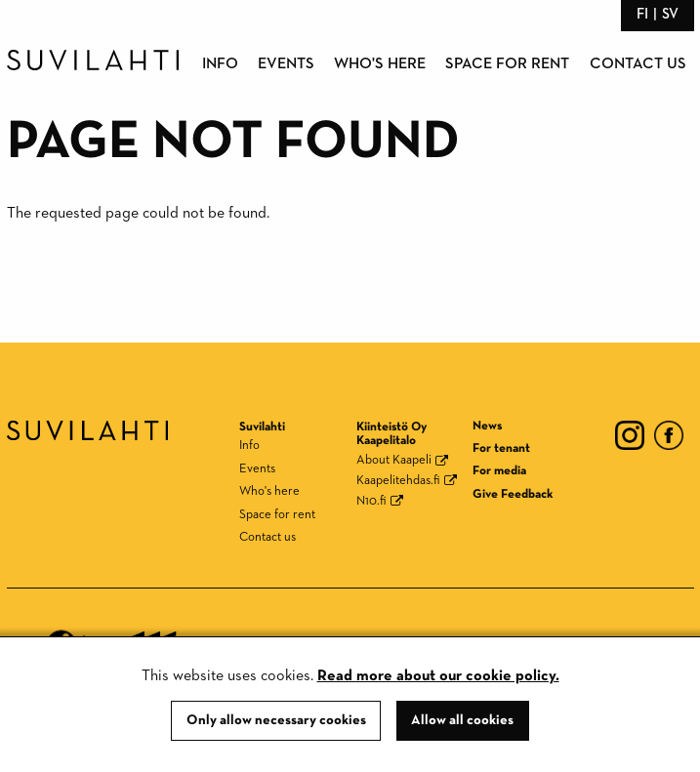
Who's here (380, 64)
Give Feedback (513, 494)
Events (286, 64)
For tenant (501, 448)
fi (642, 14)
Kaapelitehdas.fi (398, 481)
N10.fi (371, 501)
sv (670, 14)
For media (499, 471)
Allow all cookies (462, 720)
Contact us (638, 64)
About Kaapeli (394, 460)
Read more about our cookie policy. (438, 676)
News (487, 426)
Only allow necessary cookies (276, 720)
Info (220, 64)
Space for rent (507, 64)
